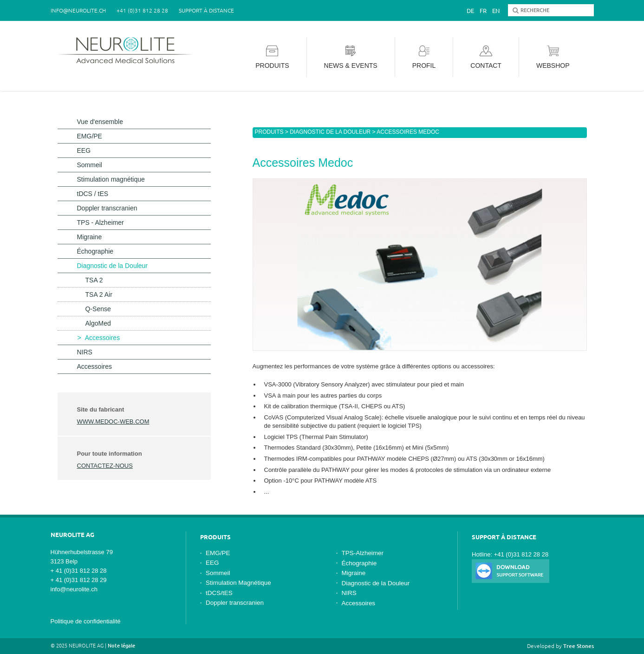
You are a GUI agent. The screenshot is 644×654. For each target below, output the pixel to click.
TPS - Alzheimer (101, 222)
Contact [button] (486, 57)
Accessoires (102, 338)
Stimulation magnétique (111, 179)
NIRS (85, 352)
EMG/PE (90, 136)
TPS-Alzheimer (363, 553)
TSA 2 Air (99, 294)
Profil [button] (424, 57)
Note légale (121, 646)
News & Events (351, 57)
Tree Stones (579, 646)
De (470, 11)
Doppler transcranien (107, 208)
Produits (269, 132)
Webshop (553, 57)
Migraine (90, 237)
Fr (483, 11)
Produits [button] (272, 57)
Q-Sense (98, 309)
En (496, 11)
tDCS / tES (93, 194)
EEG (84, 150)
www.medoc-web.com (113, 422)
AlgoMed (98, 323)
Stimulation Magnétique (238, 583)
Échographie (95, 251)
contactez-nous (105, 466)
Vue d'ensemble (100, 122)
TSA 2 (94, 280)
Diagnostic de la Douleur (330, 132)
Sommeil (90, 165)
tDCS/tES (219, 593)
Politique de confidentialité (86, 621)
